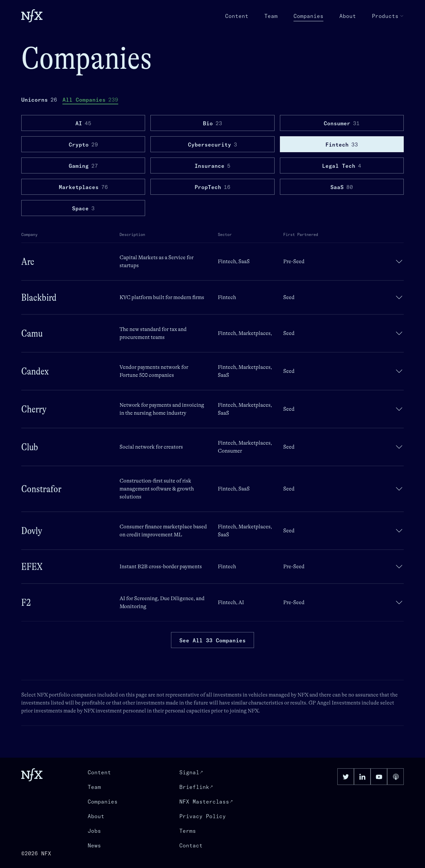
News (94, 845)
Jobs (94, 831)
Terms (188, 831)
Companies (308, 16)
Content (237, 16)
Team (271, 16)
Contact (191, 845)
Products (388, 16)
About (348, 16)
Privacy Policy (203, 816)
